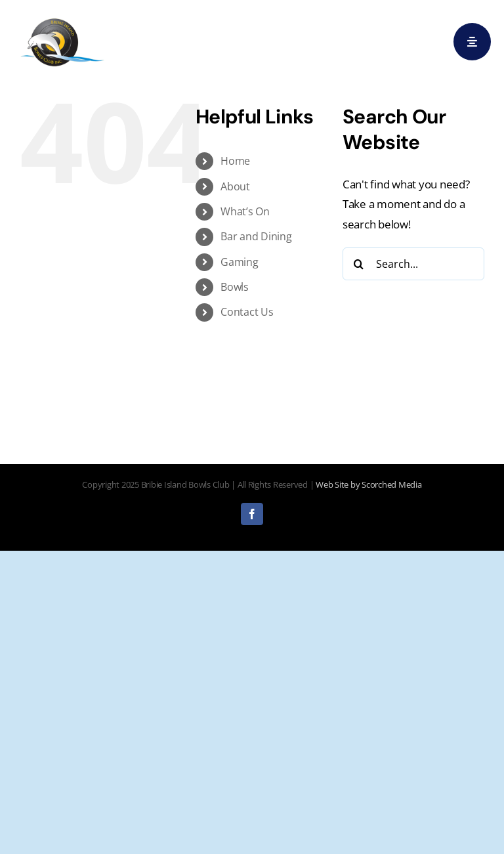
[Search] (359, 264)
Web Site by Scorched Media (368, 484)
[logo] (62, 19)
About (235, 186)
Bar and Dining (256, 236)
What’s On (245, 211)
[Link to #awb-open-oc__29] (472, 42)
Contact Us (247, 312)
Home (235, 161)
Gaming (239, 262)
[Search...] (413, 264)
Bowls (235, 287)
